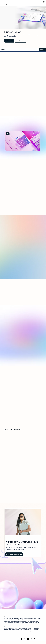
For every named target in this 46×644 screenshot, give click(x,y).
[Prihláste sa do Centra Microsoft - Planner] (43, 50)
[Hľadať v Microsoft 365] (1, 2)
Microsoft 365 (4, 5)
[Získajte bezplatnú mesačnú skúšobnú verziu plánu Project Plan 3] (14, 554)
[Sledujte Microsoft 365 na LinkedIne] (21, 639)
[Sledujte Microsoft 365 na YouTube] (28, 639)
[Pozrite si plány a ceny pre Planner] (21, 41)
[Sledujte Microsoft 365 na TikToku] (34, 639)
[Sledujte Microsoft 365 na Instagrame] (31, 639)
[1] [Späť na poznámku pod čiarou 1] (5, 617)
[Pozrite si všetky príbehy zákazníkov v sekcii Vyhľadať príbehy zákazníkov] (13, 430)
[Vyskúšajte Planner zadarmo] (9, 41)
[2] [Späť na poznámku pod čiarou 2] (5, 626)
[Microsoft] (23, 1)
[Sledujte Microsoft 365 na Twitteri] (25, 639)
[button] (20, 50)
